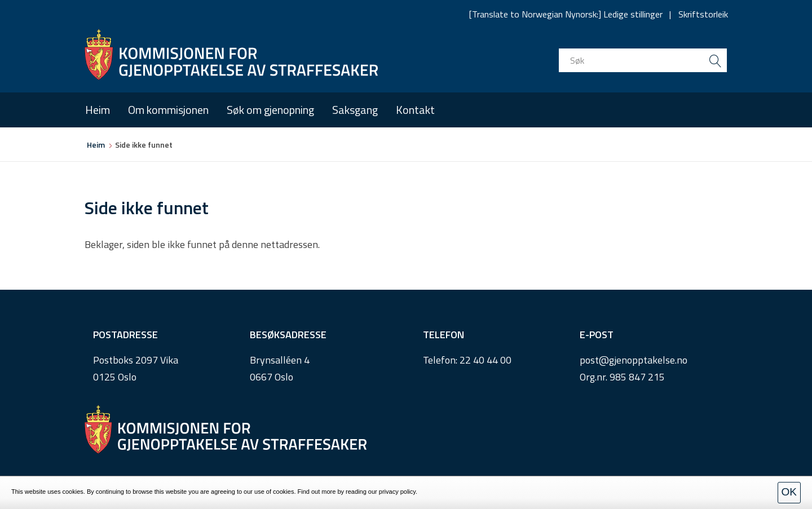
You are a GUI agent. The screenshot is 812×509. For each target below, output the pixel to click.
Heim (98, 110)
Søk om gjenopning (270, 110)
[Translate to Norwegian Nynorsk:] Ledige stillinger (566, 14)
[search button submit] (715, 60)
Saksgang (355, 110)
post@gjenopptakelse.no (634, 360)
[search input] (643, 60)
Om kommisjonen (168, 110)
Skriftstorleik (703, 14)
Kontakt (415, 110)
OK (789, 492)
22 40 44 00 (486, 360)
